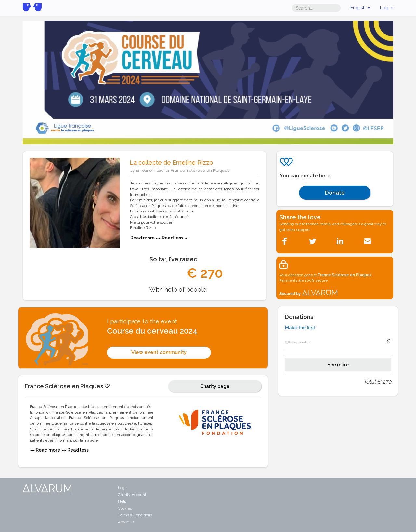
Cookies (125, 508)
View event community (159, 352)
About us (126, 522)
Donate (335, 193)
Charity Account (132, 495)
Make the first (300, 328)
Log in (387, 8)
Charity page (215, 386)
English (360, 8)
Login (123, 488)
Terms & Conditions (135, 515)
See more (338, 365)
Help (122, 501)
